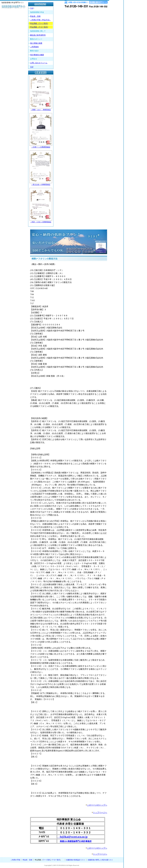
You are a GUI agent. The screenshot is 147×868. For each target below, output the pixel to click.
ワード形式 (47, 860)
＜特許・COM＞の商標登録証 (41, 222)
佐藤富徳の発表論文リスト (76, 860)
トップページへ (100, 813)
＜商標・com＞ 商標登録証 (41, 110)
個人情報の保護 (36, 43)
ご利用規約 (34, 47)
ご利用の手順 (15, 860)
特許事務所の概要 (37, 55)
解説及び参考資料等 (38, 35)
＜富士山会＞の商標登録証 (41, 184)
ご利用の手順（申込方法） (40, 20)
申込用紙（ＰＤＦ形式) (39, 27)
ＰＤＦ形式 (56, 860)
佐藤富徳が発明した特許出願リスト (100, 860)
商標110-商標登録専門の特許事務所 (76, 841)
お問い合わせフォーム (39, 63)
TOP (32, 8)
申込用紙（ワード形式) (39, 23)
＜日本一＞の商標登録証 (41, 147)
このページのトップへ (97, 805)
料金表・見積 (35, 16)
